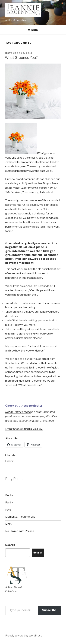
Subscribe (49, 610)
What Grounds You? (21, 58)
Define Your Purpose (18, 412)
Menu (33, 30)
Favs (8, 510)
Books (9, 495)
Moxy (9, 524)
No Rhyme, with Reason (20, 531)
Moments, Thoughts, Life (20, 517)
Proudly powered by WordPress (24, 636)
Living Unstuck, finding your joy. (24, 429)
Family (9, 503)
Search (10, 545)
